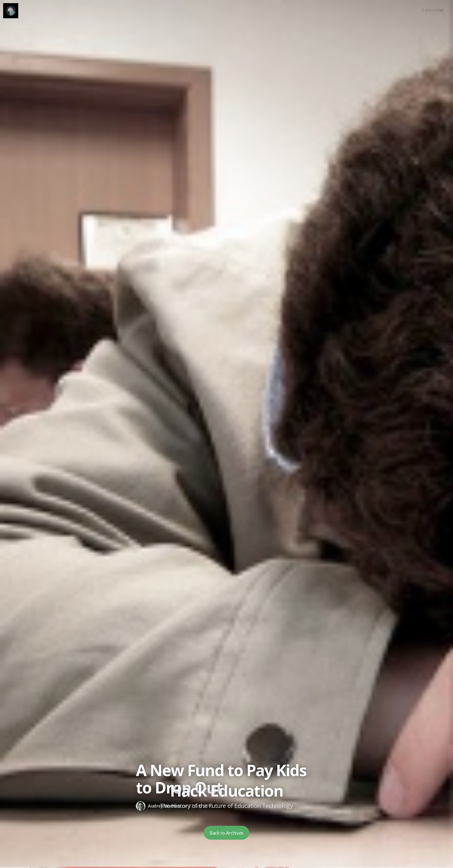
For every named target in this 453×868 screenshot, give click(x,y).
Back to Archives (226, 833)
